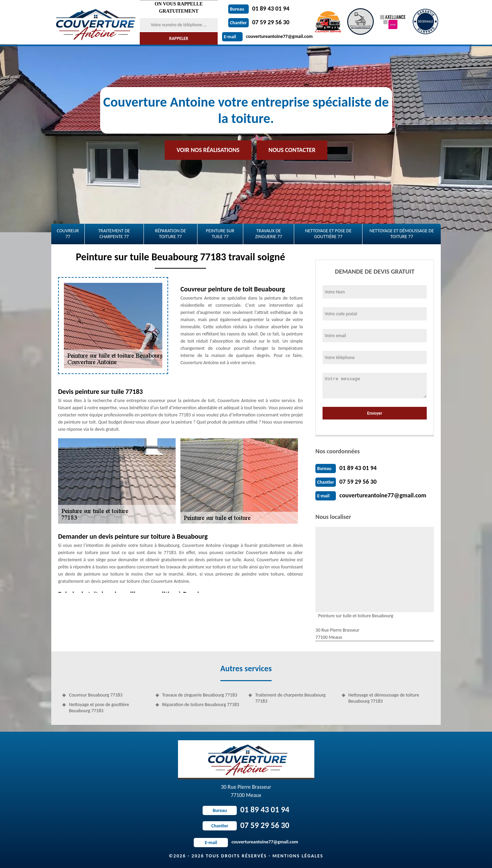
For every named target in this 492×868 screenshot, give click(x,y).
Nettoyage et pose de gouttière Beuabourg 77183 (99, 708)
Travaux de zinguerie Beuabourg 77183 (200, 695)
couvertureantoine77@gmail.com (267, 36)
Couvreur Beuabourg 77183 (96, 695)
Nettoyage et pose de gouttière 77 (328, 234)
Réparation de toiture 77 (170, 234)
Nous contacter (292, 150)
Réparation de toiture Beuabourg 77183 (201, 705)
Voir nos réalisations (208, 150)
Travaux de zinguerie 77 (269, 234)
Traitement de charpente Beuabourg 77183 (290, 698)
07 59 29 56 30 (259, 22)
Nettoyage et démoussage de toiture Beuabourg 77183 (384, 698)
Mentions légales (298, 856)
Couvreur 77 (68, 234)
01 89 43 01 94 (259, 9)
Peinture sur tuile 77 (220, 234)
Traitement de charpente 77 (114, 234)
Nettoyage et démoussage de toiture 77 (401, 234)
